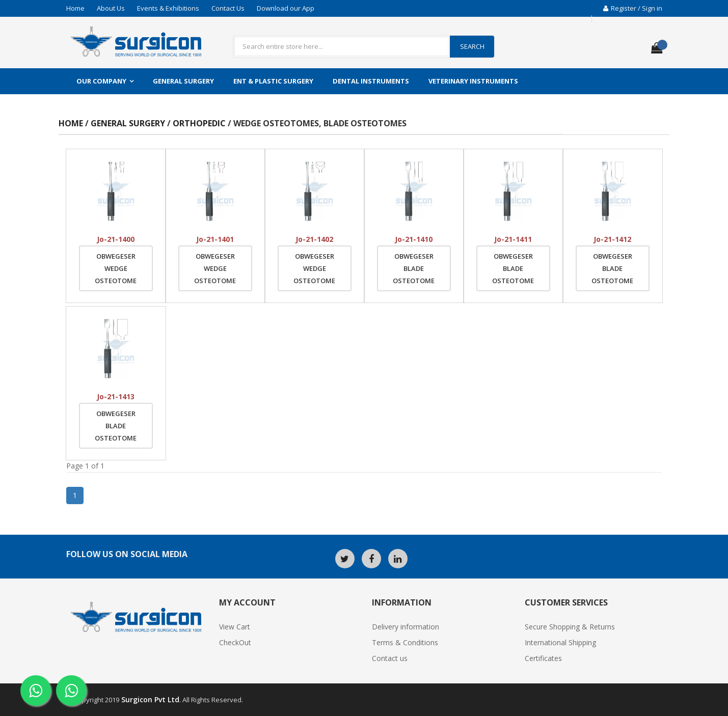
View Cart (235, 627)
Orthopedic (200, 123)
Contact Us (228, 8)
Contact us (390, 658)
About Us (111, 8)
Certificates (543, 658)
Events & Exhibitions (168, 8)
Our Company (101, 81)
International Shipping (560, 642)
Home (75, 8)
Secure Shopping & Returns (570, 627)
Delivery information (406, 627)
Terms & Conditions (405, 642)
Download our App (286, 8)
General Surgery (183, 81)
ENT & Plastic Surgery (273, 81)
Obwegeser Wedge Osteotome (116, 268)
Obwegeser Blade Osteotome (414, 268)
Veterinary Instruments (473, 81)
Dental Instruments (371, 81)
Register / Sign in (633, 8)
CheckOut (235, 642)
